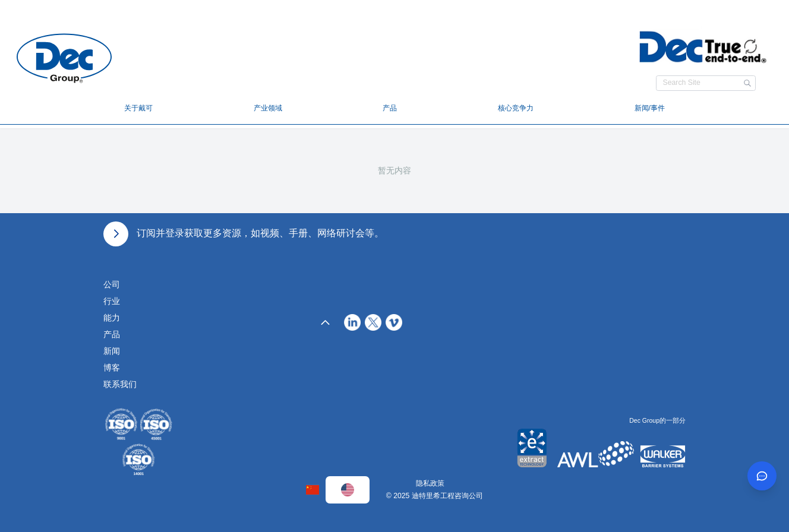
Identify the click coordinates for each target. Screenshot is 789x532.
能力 (112, 318)
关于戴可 (138, 108)
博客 (112, 368)
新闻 (112, 351)
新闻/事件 (650, 108)
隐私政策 (430, 483)
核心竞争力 (516, 108)
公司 (112, 284)
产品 (390, 108)
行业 (112, 301)
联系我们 (120, 384)
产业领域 (268, 108)
